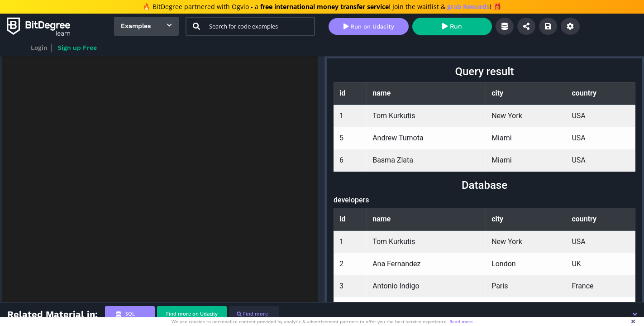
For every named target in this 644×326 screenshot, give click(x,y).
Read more (461, 321)
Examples (136, 26)
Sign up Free (77, 48)
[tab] (130, 314)
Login (39, 48)
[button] (635, 314)
